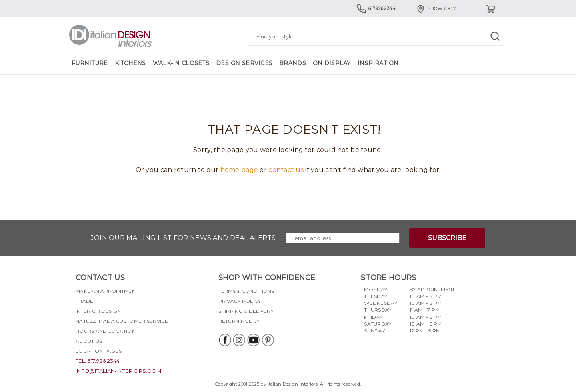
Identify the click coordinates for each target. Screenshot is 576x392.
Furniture (90, 63)
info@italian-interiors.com (118, 371)
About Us (89, 341)
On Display (332, 63)
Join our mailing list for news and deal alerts (183, 238)
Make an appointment (107, 291)
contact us (286, 170)
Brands (293, 63)
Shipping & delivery (246, 311)
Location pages (99, 351)
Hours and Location (106, 331)
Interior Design (98, 311)
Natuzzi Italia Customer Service (122, 321)
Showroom (436, 8)
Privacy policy (240, 301)
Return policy (239, 321)
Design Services (244, 63)
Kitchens (130, 63)
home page (239, 170)
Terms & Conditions (246, 291)
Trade (84, 301)
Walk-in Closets (181, 63)
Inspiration (378, 63)
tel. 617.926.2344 (98, 361)
